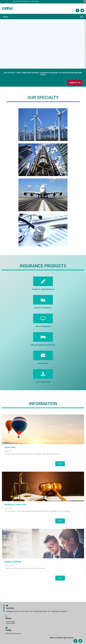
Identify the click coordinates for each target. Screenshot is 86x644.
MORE (60, 464)
